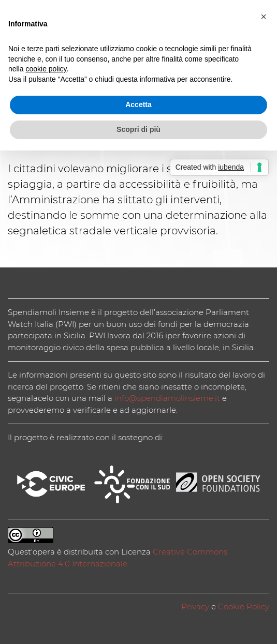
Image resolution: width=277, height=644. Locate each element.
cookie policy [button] (46, 69)
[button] (264, 17)
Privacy (195, 606)
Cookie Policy (244, 606)
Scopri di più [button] (138, 129)
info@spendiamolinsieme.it (167, 398)
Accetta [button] (138, 104)
